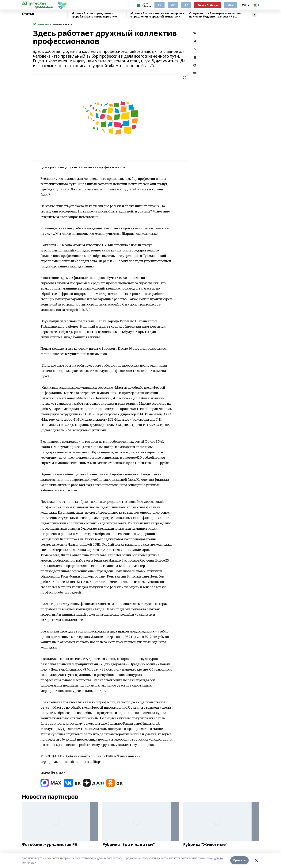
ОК (173, 5)
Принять (239, 860)
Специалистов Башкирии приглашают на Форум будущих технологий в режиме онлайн (216, 15)
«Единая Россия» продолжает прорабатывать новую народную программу (94, 15)
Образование (42, 24)
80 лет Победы (208, 5)
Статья (28, 14)
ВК (159, 5)
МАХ (231, 5)
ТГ (186, 5)
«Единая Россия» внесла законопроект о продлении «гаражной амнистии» (157, 15)
